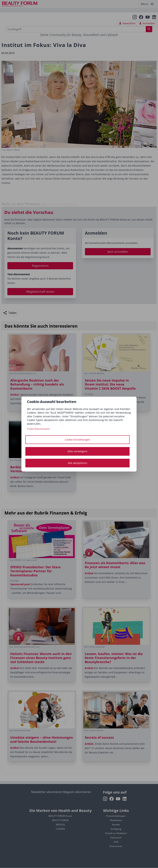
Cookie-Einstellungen (77, 440)
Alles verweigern (77, 451)
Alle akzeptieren (78, 463)
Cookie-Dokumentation (39, 429)
